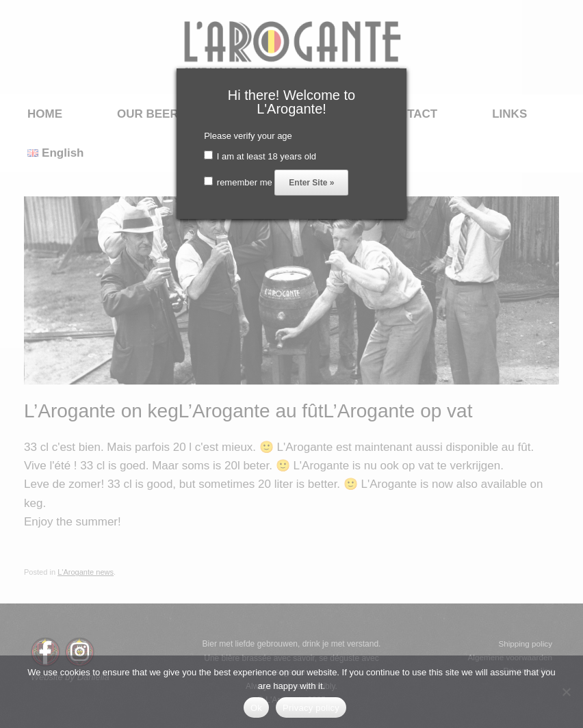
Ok (256, 708)
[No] (566, 692)
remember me (238, 182)
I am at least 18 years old (260, 156)
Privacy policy (311, 708)
